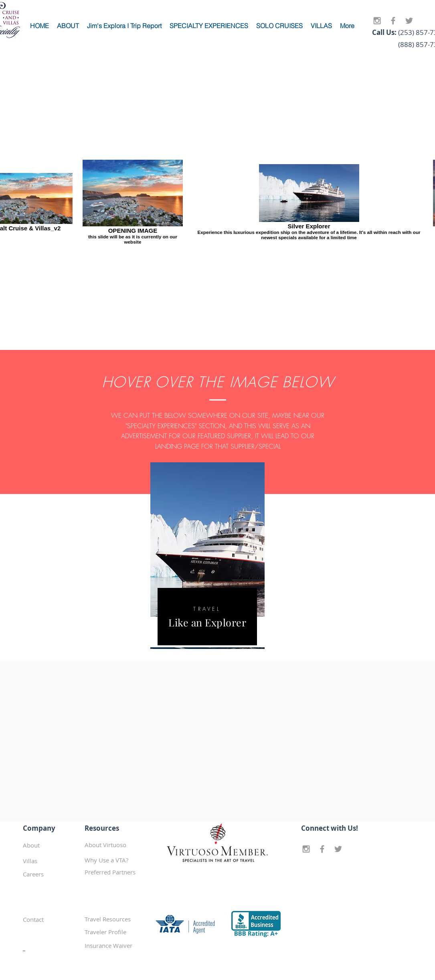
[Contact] (51, 919)
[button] (113, 872)
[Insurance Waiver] (113, 945)
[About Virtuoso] (113, 845)
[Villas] (51, 861)
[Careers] (51, 874)
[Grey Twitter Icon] (409, 21)
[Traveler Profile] (113, 932)
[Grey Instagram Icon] (377, 21)
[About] (51, 845)
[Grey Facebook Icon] (393, 21)
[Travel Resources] (113, 919)
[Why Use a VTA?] (113, 860)
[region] (207, 556)
